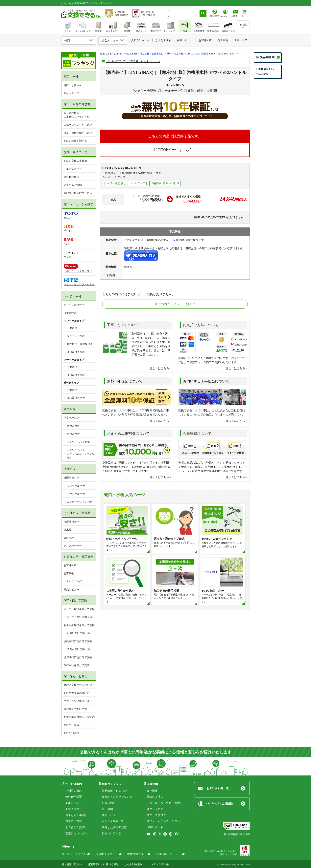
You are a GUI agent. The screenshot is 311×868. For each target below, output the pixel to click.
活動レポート (155, 827)
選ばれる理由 (155, 797)
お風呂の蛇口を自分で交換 (79, 625)
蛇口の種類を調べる (75, 141)
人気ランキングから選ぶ (78, 125)
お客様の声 (70, 565)
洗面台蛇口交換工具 (78, 649)
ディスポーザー (73, 546)
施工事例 (69, 573)
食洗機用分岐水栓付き (80, 344)
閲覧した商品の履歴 (114, 827)
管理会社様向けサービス (78, 193)
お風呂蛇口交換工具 (78, 633)
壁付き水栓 (73, 426)
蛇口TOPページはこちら (173, 150)
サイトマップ (71, 93)
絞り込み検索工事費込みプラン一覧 (77, 115)
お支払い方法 (74, 821)
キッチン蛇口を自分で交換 (79, 609)
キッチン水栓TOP (74, 305)
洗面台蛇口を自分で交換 (78, 641)
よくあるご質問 (73, 185)
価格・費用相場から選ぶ (78, 133)
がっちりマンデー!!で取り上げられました (132, 61)
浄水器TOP (70, 313)
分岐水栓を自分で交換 (77, 665)
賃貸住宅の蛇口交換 (75, 709)
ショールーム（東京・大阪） (165, 803)
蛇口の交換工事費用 (75, 161)
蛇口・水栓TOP (72, 85)
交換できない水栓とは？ (78, 701)
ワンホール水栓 (76, 486)
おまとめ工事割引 (76, 815)
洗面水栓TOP (71, 478)
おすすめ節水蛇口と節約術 (79, 717)
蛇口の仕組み (71, 725)
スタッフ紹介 (155, 809)
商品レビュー (71, 590)
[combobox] (184, 13)
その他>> (243, 26)
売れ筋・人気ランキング (117, 797)
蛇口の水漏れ (71, 733)
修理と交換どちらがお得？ (79, 685)
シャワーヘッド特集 (78, 442)
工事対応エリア (73, 169)
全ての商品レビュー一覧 (172, 304)
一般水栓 (72, 328)
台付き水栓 (73, 434)
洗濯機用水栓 (71, 522)
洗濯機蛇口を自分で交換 (78, 657)
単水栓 (68, 530)
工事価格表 (72, 809)
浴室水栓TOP (71, 418)
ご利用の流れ (74, 791)
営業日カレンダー (76, 833)
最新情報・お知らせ (114, 791)
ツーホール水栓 (76, 494)
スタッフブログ (73, 581)
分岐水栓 (69, 538)
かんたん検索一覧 (113, 821)
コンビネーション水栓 (80, 502)
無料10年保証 (71, 177)
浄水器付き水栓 (76, 352)
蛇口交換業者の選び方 (77, 693)
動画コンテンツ (111, 833)
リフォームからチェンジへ (163, 821)
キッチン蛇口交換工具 (80, 617)
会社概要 (152, 791)
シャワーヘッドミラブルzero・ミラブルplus (81, 454)
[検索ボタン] (203, 13)
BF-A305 (174, 240)
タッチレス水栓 (76, 336)
